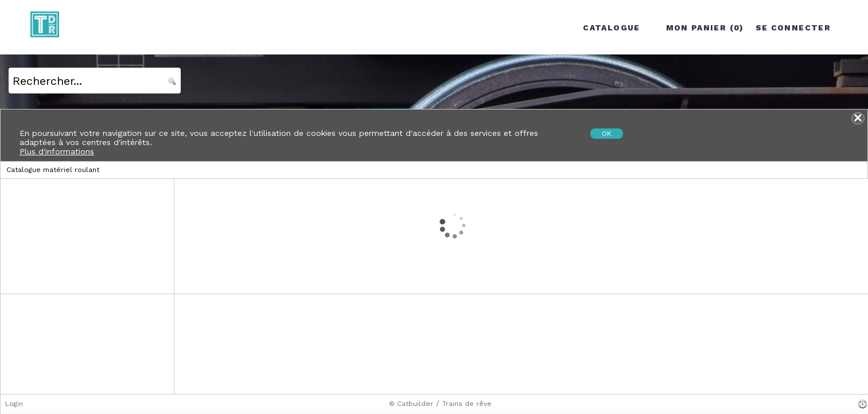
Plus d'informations (57, 151)
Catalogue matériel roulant (53, 170)
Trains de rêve (467, 404)
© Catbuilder (411, 404)
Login (14, 404)
